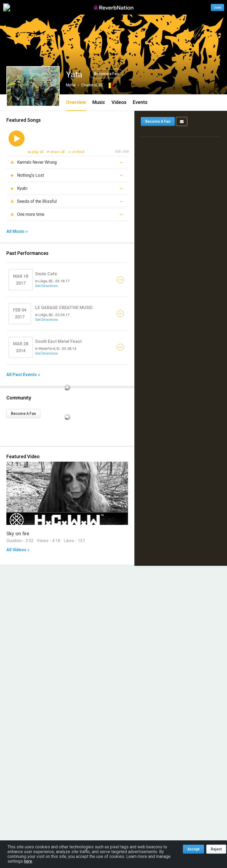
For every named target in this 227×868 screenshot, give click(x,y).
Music (99, 102)
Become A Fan (23, 414)
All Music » (17, 231)
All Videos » (18, 550)
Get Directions (46, 286)
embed (76, 152)
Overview (76, 102)
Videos (119, 102)
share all (56, 152)
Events (140, 102)
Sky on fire (18, 534)
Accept (193, 849)
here (28, 861)
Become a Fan (106, 74)
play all (38, 152)
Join (217, 7)
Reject (216, 849)
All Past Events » (23, 375)
